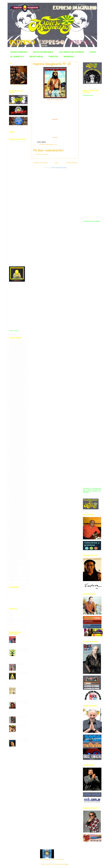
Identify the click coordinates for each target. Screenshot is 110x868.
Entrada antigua (72, 163)
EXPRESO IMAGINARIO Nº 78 (17, 558)
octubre (11, 617)
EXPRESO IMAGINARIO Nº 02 (17, 344)
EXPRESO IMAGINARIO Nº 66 (17, 524)
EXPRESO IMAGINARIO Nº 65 (17, 521)
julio (10, 626)
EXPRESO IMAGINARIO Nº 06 (17, 355)
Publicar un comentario (42, 154)
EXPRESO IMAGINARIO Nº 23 (17, 403)
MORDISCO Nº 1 (14, 561)
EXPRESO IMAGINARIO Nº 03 (17, 347)
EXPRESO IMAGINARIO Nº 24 (17, 406)
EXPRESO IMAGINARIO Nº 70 (17, 536)
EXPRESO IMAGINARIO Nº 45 (17, 465)
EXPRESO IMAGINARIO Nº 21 (17, 397)
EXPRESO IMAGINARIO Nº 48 (17, 473)
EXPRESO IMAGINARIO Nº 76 (17, 553)
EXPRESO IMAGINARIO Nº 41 (17, 454)
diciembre (12, 615)
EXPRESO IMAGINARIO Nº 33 (17, 431)
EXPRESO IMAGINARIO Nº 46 (17, 468)
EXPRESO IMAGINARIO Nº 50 (17, 479)
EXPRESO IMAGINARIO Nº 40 (17, 451)
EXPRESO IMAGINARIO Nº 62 (17, 513)
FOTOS (93, 52)
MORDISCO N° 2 (21, 717)
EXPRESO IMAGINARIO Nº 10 (17, 366)
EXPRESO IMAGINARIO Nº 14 (17, 378)
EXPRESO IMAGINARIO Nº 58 (17, 502)
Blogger (66, 864)
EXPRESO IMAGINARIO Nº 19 (17, 392)
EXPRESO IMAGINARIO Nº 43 (17, 459)
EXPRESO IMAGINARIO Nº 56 (17, 496)
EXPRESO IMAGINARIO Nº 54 (17, 490)
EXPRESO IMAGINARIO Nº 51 (17, 482)
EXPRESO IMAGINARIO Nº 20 (17, 395)
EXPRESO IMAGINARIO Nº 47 (17, 471)
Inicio (57, 163)
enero (11, 612)
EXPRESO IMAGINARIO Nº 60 (17, 507)
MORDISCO (69, 57)
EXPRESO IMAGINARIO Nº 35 (17, 437)
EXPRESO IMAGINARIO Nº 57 (17, 499)
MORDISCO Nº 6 (14, 575)
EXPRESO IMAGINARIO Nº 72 (17, 541)
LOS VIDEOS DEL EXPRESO (71, 52)
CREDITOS (53, 57)
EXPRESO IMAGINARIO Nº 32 (17, 428)
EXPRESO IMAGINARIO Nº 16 (17, 383)
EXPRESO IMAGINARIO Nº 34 (17, 434)
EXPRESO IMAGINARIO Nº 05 (17, 352)
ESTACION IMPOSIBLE (43, 52)
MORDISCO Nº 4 (14, 569)
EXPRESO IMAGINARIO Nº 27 (17, 414)
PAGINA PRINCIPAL (19, 52)
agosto (11, 623)
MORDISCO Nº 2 (14, 564)
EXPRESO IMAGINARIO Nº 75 (17, 550)
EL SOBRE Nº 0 (17, 57)
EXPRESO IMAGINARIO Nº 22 (17, 400)
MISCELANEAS (36, 57)
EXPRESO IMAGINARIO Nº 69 (17, 533)
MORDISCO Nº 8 (14, 581)
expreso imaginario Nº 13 (52, 64)
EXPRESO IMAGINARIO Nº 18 (17, 389)
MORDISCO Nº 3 (14, 567)
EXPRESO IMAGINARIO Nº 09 (17, 363)
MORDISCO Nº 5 (14, 572)
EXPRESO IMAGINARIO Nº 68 (17, 530)
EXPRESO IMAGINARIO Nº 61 (17, 510)
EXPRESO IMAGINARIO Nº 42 (17, 457)
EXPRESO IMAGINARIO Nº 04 (17, 349)
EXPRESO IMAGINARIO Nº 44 (17, 462)
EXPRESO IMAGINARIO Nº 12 (17, 372)
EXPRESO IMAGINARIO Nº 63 (17, 516)
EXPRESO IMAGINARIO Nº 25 (17, 409)
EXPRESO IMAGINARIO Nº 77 (17, 555)
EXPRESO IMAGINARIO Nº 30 (17, 423)
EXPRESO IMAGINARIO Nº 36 (17, 440)
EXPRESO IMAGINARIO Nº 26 (17, 411)
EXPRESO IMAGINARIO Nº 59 (17, 505)
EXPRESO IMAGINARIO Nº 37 (17, 442)
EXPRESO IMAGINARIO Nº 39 (17, 448)
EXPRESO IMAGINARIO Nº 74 (17, 547)
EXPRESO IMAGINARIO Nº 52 (17, 485)
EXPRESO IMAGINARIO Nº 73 (17, 544)
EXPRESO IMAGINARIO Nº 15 (17, 380)
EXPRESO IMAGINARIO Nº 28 (17, 417)
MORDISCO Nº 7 (14, 578)
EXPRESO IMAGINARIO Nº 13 (48, 145)
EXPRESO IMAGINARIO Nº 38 (17, 445)
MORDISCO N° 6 (21, 665)
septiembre (12, 620)
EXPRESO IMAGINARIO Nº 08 (17, 361)
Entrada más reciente (40, 163)
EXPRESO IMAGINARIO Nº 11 (17, 369)
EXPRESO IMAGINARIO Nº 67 (17, 527)
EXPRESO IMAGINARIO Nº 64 (17, 519)
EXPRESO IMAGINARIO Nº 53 (17, 488)
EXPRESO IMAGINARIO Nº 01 (17, 341)
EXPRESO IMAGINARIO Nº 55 (17, 493)
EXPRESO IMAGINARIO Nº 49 (17, 476)
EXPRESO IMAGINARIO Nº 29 (17, 420)
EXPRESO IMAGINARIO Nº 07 (17, 358)
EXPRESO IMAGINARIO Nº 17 (17, 386)
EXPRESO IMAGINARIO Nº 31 (17, 426)
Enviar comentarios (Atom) (59, 168)
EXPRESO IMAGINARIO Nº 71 (17, 538)
